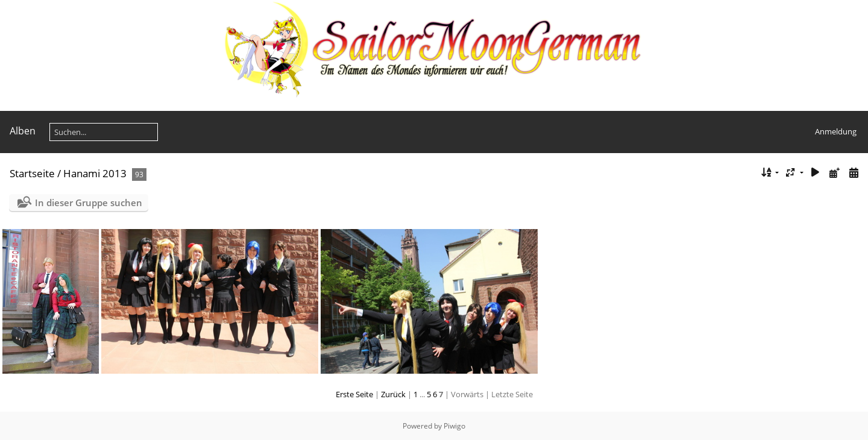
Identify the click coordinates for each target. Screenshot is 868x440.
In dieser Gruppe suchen (89, 203)
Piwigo (454, 426)
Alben (23, 131)
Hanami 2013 (95, 173)
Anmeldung (836, 131)
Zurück (393, 394)
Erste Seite (354, 394)
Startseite (32, 173)
